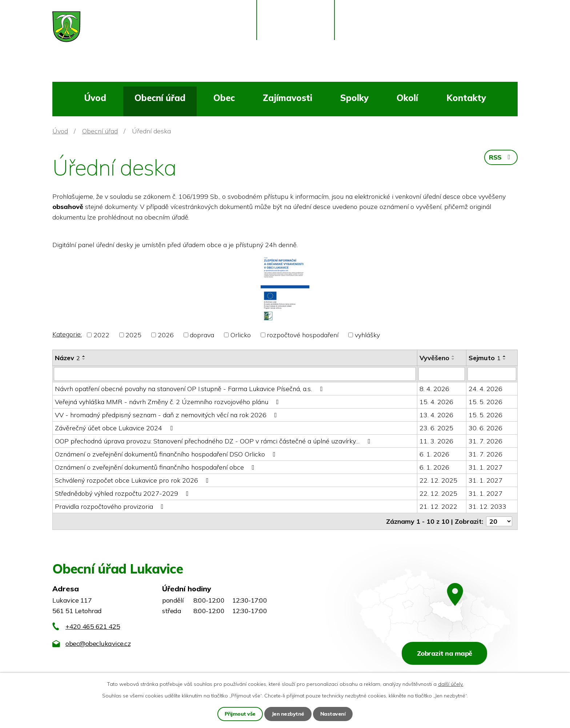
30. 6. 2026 (485, 428)
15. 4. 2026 (436, 402)
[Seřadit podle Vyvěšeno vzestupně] (453, 356)
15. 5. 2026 (485, 402)
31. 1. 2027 (485, 467)
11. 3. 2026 (436, 441)
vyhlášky (367, 335)
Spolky (354, 98)
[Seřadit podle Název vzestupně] (84, 356)
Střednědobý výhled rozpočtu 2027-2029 (123, 493)
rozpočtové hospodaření (303, 335)
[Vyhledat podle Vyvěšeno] (442, 374)
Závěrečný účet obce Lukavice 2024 (115, 428)
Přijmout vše (240, 714)
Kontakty (466, 98)
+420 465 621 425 (93, 626)
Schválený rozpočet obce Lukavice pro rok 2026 (133, 480)
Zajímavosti (288, 98)
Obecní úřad (160, 98)
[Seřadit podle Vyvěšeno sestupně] (453, 359)
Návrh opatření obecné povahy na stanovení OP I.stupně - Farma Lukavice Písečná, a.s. (190, 389)
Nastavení (333, 714)
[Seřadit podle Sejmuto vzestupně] (505, 356)
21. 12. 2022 (438, 506)
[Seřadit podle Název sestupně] (84, 359)
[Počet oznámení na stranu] (499, 521)
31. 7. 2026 (485, 441)
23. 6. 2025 (436, 428)
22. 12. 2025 (438, 480)
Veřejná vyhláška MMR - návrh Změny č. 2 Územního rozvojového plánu (168, 402)
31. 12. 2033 (487, 506)
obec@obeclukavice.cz (98, 643)
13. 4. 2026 (436, 415)
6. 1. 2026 (434, 454)
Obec (224, 98)
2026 (166, 335)
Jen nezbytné (288, 714)
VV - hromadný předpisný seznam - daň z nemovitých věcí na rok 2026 (167, 415)
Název (67, 358)
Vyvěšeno (434, 358)
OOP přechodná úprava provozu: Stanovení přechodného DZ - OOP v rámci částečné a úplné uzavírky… (214, 441)
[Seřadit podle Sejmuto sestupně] (505, 359)
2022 (101, 335)
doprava (202, 335)
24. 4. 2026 (485, 389)
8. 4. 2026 (434, 389)
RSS (501, 157)
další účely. (451, 684)
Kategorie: (67, 334)
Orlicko (241, 335)
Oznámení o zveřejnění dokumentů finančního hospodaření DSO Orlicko (167, 454)
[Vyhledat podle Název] (235, 374)
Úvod (95, 98)
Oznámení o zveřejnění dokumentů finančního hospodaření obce (156, 467)
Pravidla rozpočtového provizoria (111, 506)
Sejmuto (485, 358)
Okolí (407, 98)
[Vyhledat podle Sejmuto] (492, 374)
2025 (133, 335)
